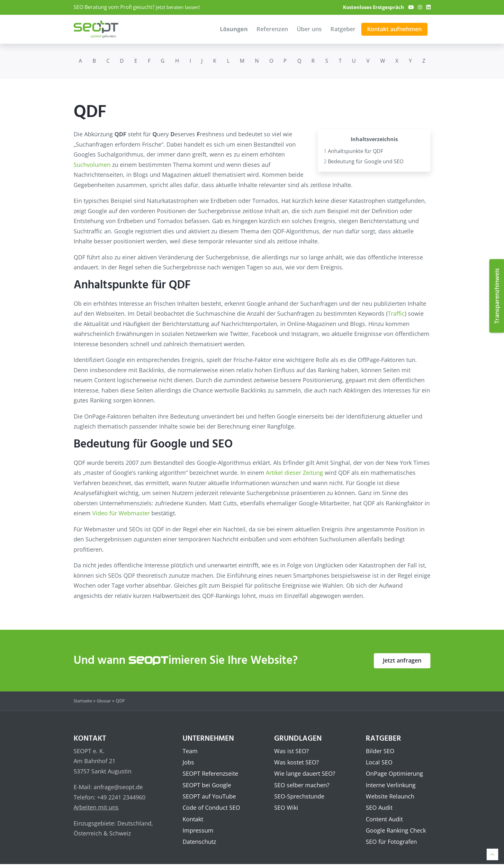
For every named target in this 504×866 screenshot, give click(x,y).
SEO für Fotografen (391, 843)
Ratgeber (343, 29)
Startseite (84, 701)
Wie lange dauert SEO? (305, 774)
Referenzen (272, 29)
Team (190, 751)
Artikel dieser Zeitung (294, 473)
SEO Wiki (286, 808)
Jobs (188, 762)
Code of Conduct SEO (211, 808)
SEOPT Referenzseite (210, 774)
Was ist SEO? (292, 751)
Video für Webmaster (121, 513)
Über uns (309, 29)
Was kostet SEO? (297, 762)
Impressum (198, 832)
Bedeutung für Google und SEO (364, 161)
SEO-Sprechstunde (299, 797)
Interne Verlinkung (391, 785)
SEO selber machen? (302, 785)
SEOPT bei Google (207, 785)
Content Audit (384, 820)
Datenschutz (199, 843)
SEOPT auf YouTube (209, 797)
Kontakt (193, 820)
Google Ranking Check (396, 832)
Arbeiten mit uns (96, 807)
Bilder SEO (380, 751)
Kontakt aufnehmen (394, 29)
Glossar (107, 701)
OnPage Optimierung (394, 774)
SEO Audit (379, 808)
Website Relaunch (390, 797)
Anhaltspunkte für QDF (353, 151)
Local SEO (379, 762)
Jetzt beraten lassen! (180, 7)
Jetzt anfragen (402, 660)
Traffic (396, 313)
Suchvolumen (92, 164)
